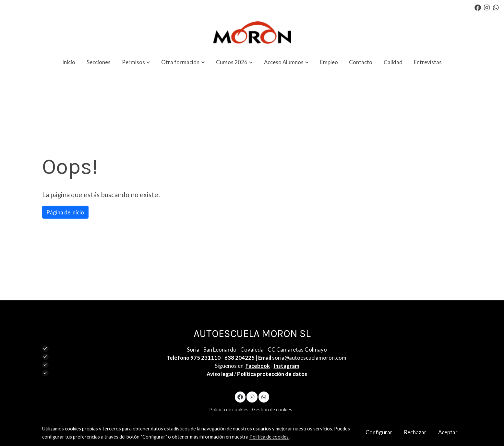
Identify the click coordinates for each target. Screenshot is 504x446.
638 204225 (240, 358)
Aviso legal (220, 374)
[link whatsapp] (496, 7)
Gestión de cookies (272, 410)
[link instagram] (487, 7)
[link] (252, 34)
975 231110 (205, 358)
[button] (136, 62)
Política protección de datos (272, 374)
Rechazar (415, 432)
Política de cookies (229, 410)
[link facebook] (478, 7)
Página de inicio (65, 212)
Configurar (379, 432)
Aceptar (448, 432)
